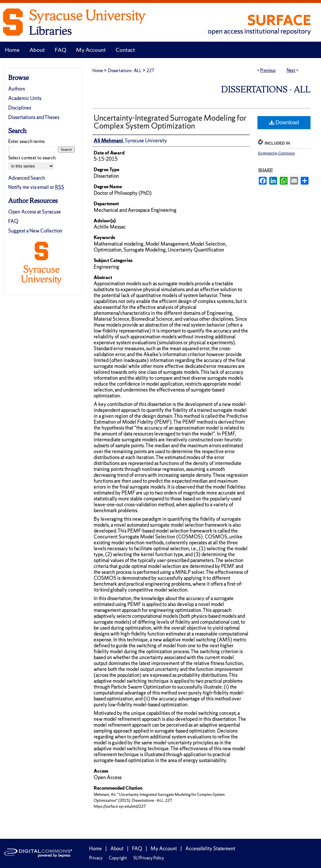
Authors (17, 89)
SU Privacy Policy (149, 858)
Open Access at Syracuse (35, 212)
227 (150, 71)
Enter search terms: (27, 141)
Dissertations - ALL (125, 71)
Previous (268, 70)
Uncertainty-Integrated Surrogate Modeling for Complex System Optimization (170, 122)
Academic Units (25, 98)
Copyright (118, 858)
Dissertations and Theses (34, 117)
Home (98, 71)
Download (284, 122)
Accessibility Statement (210, 848)
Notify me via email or (36, 187)
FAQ (13, 221)
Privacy (96, 858)
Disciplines (20, 108)
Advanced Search (27, 178)
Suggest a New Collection (35, 231)
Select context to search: (32, 158)
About (117, 848)
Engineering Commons (276, 153)
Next (291, 70)
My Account (164, 848)
